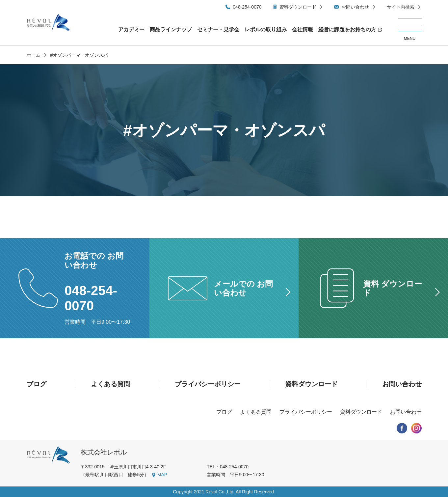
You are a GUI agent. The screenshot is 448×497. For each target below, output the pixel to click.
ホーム (34, 55)
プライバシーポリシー (208, 384)
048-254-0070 (247, 7)
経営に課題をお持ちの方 (347, 29)
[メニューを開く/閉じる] (410, 30)
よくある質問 (111, 384)
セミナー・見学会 (218, 29)
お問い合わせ (355, 7)
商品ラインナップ (171, 29)
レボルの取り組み (266, 29)
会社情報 (303, 29)
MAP (162, 475)
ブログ (37, 384)
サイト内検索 (401, 7)
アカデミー (131, 29)
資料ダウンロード (298, 7)
